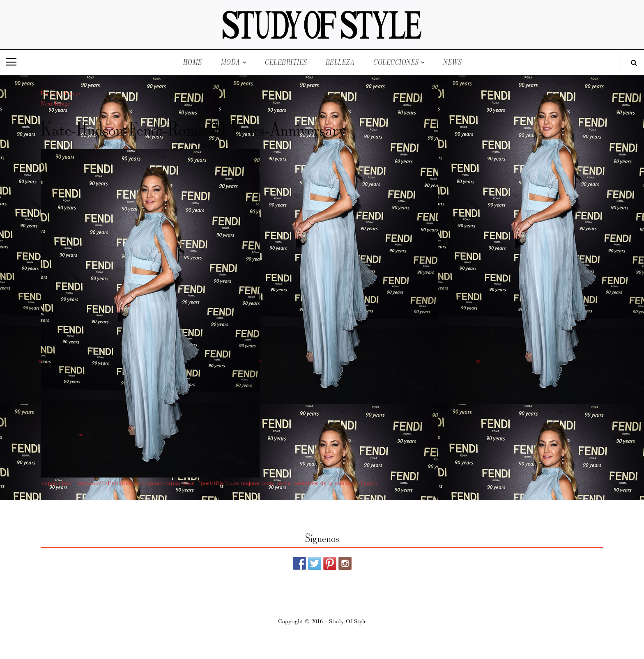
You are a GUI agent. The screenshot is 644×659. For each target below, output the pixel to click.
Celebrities (286, 62)
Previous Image (60, 93)
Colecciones (396, 62)
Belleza (340, 62)
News (452, 62)
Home (192, 62)
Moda (230, 62)
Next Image (55, 103)
